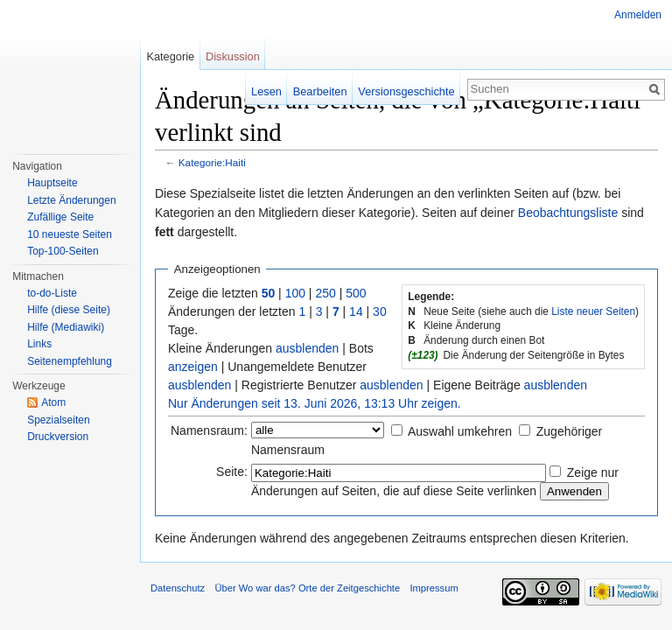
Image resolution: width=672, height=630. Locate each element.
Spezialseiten (58, 420)
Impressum (434, 588)
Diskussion (233, 56)
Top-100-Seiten (63, 251)
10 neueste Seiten (70, 234)
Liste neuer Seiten (593, 311)
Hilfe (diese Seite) (69, 310)
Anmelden (638, 15)
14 (356, 311)
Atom (53, 402)
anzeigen (193, 367)
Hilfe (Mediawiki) (66, 327)
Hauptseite (52, 183)
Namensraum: (209, 430)
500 (356, 293)
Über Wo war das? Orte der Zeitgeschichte (307, 588)
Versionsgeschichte (406, 91)
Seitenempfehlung (70, 361)
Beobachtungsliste (568, 213)
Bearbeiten (320, 91)
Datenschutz (178, 588)
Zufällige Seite (60, 217)
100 (295, 293)
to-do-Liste (52, 293)
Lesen (266, 91)
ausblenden (307, 348)
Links (39, 344)
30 (380, 311)
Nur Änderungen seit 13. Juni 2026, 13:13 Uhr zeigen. (315, 403)
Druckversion (58, 437)
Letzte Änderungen (71, 200)
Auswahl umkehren (460, 431)
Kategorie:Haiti (212, 162)
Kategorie (170, 56)
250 (325, 293)
